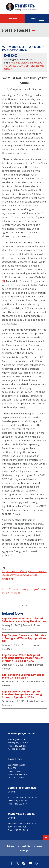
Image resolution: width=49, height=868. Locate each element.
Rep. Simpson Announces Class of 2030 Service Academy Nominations (24, 620)
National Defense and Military (27, 63)
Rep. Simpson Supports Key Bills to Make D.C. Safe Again (23, 676)
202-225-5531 (21, 746)
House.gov (25, 851)
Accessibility (24, 846)
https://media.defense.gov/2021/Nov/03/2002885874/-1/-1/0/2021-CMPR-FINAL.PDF (24, 575)
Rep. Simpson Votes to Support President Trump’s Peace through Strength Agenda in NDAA (23, 694)
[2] (3, 281)
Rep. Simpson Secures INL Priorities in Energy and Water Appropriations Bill (24, 638)
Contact (38, 846)
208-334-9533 (19, 778)
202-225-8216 (19, 749)
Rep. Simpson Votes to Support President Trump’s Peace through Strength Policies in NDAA (23, 658)
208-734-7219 (21, 830)
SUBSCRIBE (12, 19)
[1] (42, 225)
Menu (38, 20)
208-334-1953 (21, 774)
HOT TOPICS (10, 66)
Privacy (11, 846)
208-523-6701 (21, 804)
